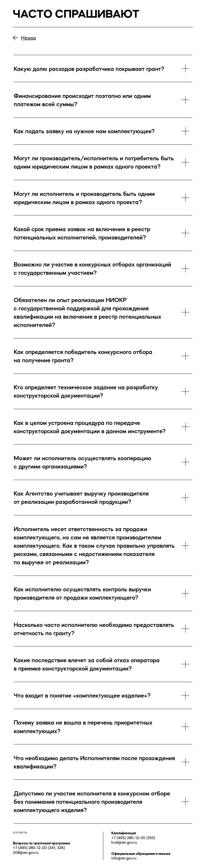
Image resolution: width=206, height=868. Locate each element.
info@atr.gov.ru (124, 858)
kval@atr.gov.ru (124, 842)
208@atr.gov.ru (26, 852)
